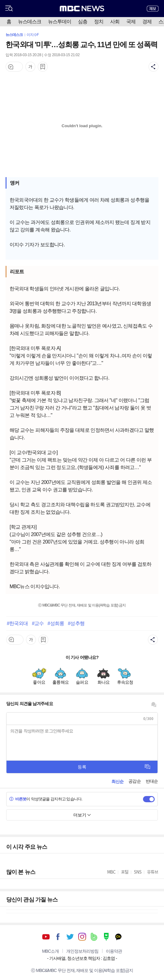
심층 (83, 22)
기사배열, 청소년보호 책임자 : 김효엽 (82, 958)
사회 (115, 22)
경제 (147, 22)
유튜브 (46, 937)
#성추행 (76, 623)
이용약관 (114, 951)
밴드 (94, 937)
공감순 (134, 781)
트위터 (70, 937)
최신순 (117, 781)
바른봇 (18, 799)
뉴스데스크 (30, 22)
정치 (99, 22)
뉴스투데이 (60, 22)
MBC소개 (50, 951)
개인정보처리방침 (82, 951)
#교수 (38, 623)
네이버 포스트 (106, 937)
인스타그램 (82, 937)
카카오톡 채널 (118, 937)
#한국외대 (17, 623)
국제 (131, 22)
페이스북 (58, 937)
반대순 (152, 781)
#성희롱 (56, 623)
